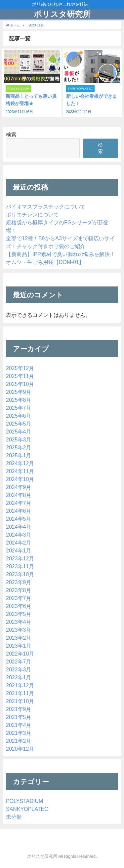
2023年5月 (19, 614)
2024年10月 (20, 479)
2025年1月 (19, 455)
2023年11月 (20, 566)
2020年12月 (20, 749)
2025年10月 (20, 384)
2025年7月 (19, 408)
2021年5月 (19, 717)
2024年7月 (19, 503)
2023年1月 (19, 646)
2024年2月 (19, 543)
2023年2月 (19, 638)
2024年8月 (19, 495)
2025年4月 (19, 432)
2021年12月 (20, 685)
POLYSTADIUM (24, 801)
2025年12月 (20, 368)
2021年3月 (19, 733)
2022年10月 (20, 654)
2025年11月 (20, 376)
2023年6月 (19, 606)
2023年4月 (19, 622)
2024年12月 (20, 463)
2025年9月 (19, 392)
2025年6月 (19, 416)
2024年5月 (19, 519)
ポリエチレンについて (32, 214)
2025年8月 (19, 400)
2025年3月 (19, 439)
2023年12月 (20, 558)
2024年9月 (19, 487)
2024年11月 (20, 471)
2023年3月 (19, 630)
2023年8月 (19, 590)
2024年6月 (19, 511)
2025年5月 (19, 424)
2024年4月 (19, 527)
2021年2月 (19, 741)
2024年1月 (19, 550)
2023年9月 (19, 582)
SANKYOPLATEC (27, 809)
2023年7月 (19, 598)
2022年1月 (19, 677)
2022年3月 (19, 669)
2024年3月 (19, 535)
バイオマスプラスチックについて (46, 207)
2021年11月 (20, 693)
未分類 (14, 817)
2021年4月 (19, 725)
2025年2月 (19, 447)
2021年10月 (20, 701)
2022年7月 (19, 661)
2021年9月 (19, 709)
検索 (11, 134)
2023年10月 (20, 574)
